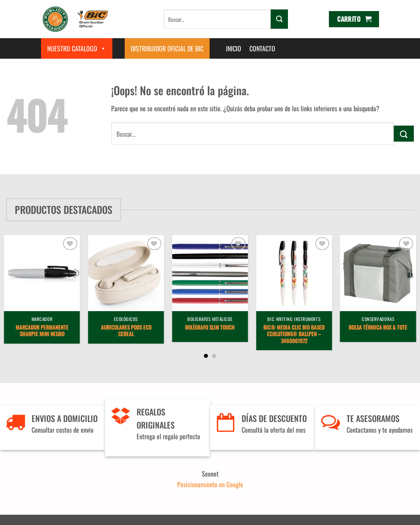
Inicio (234, 48)
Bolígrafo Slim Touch (210, 328)
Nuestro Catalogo (77, 48)
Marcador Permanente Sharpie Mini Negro (42, 331)
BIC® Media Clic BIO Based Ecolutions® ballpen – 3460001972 (294, 335)
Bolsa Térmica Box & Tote (378, 328)
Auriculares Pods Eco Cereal (126, 331)
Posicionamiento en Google (210, 484)
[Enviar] (279, 19)
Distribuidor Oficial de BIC (167, 48)
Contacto (262, 48)
